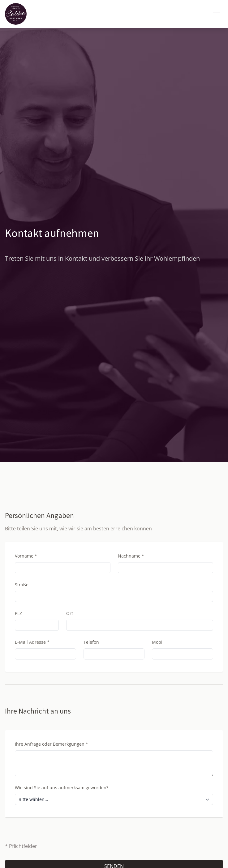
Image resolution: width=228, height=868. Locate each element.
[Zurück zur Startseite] (16, 14)
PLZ (18, 613)
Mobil (158, 642)
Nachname (131, 556)
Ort (70, 613)
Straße (22, 585)
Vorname (26, 556)
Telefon (91, 642)
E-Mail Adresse (32, 642)
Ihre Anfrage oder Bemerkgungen (52, 744)
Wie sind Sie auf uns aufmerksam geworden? (62, 788)
